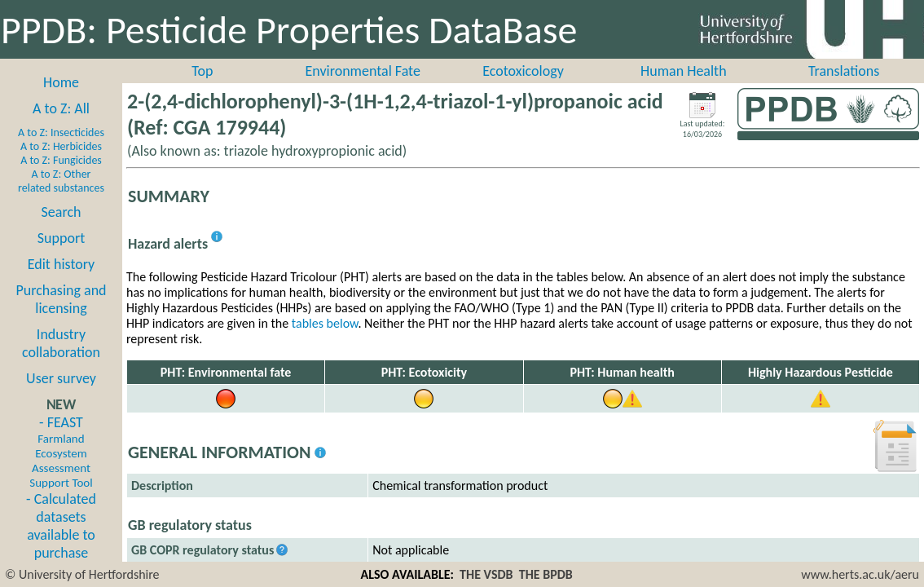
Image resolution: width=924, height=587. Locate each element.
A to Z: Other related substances (61, 181)
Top (202, 71)
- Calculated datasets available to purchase (61, 526)
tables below (325, 323)
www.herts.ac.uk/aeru (860, 574)
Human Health (684, 71)
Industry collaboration (61, 343)
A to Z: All (61, 108)
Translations (844, 71)
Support (61, 238)
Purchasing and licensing (61, 299)
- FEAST (61, 452)
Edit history (62, 264)
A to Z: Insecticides (61, 132)
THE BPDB (546, 574)
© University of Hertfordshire (82, 574)
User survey (61, 378)
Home (61, 82)
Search (62, 212)
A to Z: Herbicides (61, 146)
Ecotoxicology (523, 71)
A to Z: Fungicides (61, 160)
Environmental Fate (362, 71)
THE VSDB (486, 574)
